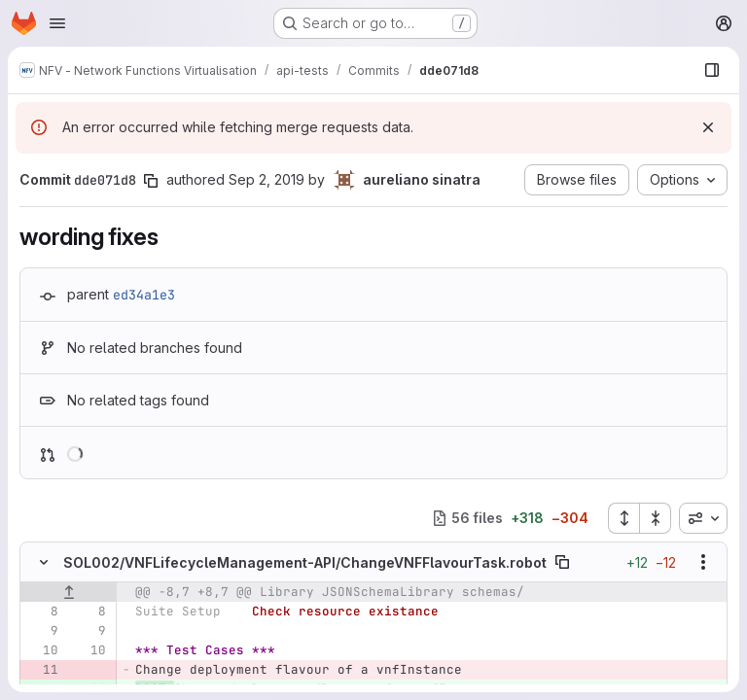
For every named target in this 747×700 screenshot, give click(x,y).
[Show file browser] (712, 70)
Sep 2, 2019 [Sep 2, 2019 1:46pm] (267, 179)
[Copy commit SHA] (151, 181)
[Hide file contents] (44, 562)
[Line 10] (42, 650)
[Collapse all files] (656, 518)
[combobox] (703, 518)
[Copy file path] (562, 562)
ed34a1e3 (144, 295)
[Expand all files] (623, 518)
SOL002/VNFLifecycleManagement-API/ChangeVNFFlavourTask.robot (305, 562)
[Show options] (703, 562)
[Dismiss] (708, 127)
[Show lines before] (69, 592)
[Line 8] (42, 612)
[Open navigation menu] (57, 23)
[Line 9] (42, 631)
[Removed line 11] (42, 670)
